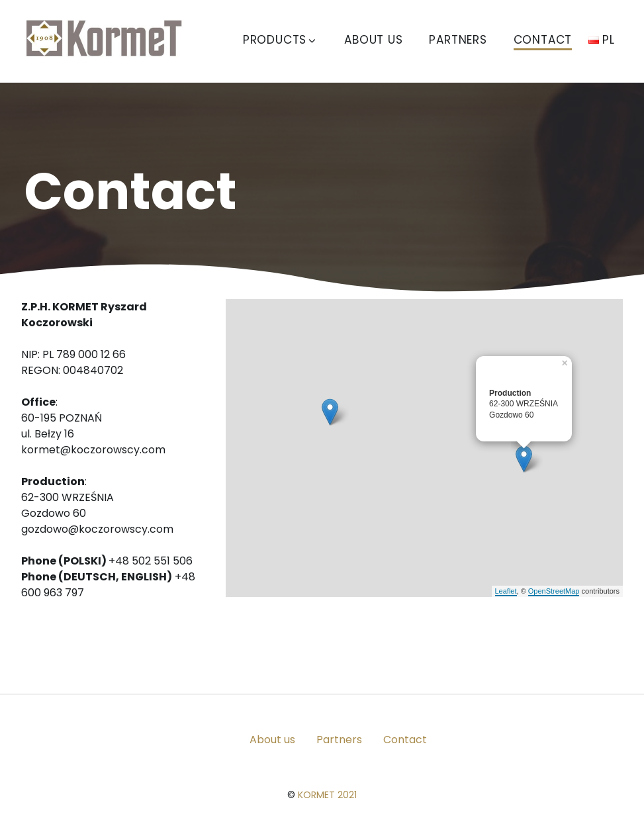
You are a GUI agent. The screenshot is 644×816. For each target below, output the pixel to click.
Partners (458, 40)
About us (373, 40)
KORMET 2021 (327, 795)
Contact (543, 40)
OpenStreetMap (554, 591)
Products (280, 40)
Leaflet (506, 591)
